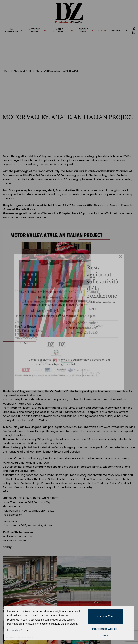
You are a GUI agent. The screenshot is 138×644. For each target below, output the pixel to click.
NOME (104, 313)
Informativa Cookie (18, 630)
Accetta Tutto (106, 616)
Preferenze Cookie (105, 629)
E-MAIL (69, 347)
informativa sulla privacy (73, 360)
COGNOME (104, 330)
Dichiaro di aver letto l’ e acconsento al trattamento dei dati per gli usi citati (70, 362)
